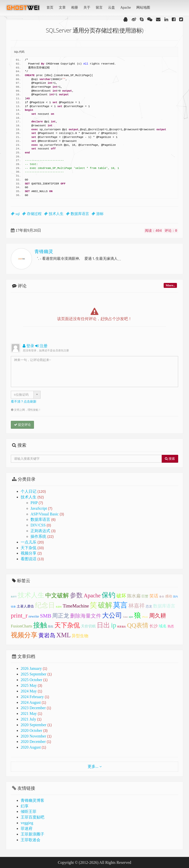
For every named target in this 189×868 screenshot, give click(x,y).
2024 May (29, 691)
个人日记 (33, 491)
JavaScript (41, 508)
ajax (131, 617)
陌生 (51, 626)
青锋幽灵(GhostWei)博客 (23, 9)
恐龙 (149, 606)
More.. (170, 285)
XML (63, 635)
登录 (28, 346)
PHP (37, 503)
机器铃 (59, 607)
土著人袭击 (25, 606)
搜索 (170, 459)
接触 (40, 625)
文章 (62, 8)
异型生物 (80, 636)
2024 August (31, 702)
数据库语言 (43, 519)
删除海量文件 (86, 616)
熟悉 (171, 626)
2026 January (31, 668)
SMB (46, 616)
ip (114, 625)
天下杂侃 (32, 548)
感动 (169, 596)
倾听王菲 (29, 811)
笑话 (154, 596)
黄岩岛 (47, 635)
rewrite (34, 616)
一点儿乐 (32, 542)
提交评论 (22, 425)
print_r (19, 615)
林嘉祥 (137, 606)
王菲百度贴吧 (32, 817)
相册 (75, 8)
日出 (103, 625)
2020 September (33, 725)
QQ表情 (138, 625)
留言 (99, 8)
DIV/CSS (41, 525)
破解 (105, 605)
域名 (163, 626)
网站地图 (143, 8)
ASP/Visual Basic (47, 514)
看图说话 (32, 559)
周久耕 (158, 616)
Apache (126, 8)
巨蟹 (145, 596)
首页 (50, 8)
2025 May (29, 685)
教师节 (14, 597)
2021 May (29, 713)
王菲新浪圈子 (32, 834)
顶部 (182, 533)
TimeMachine (76, 606)
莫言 (120, 605)
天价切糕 (88, 626)
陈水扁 (134, 596)
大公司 (112, 615)
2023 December (33, 708)
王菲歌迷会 (31, 840)
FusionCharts (22, 626)
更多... (93, 766)
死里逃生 (122, 627)
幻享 (25, 806)
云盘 (111, 8)
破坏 (121, 596)
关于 (87, 8)
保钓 (109, 595)
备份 (162, 597)
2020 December (33, 742)
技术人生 (32, 497)
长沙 (154, 626)
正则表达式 (43, 531)
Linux (125, 617)
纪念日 (45, 605)
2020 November (33, 736)
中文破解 (57, 595)
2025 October (31, 680)
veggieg (27, 823)
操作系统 (42, 536)
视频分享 (31, 553)
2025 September (33, 674)
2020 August (31, 747)
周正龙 (61, 616)
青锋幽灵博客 (32, 800)
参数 (76, 595)
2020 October (31, 730)
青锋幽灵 (44, 251)
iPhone (145, 617)
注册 (41, 346)
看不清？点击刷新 (24, 402)
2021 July (28, 719)
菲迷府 (27, 828)
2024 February (32, 697)
